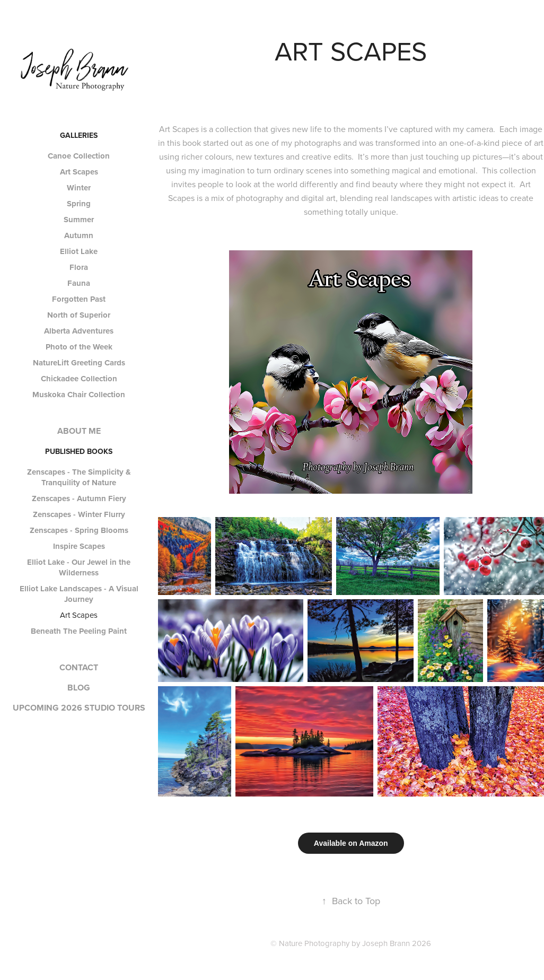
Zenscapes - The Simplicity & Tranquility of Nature (79, 477)
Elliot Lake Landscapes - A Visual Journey (79, 594)
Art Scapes (79, 172)
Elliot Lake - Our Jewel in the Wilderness (79, 567)
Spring (79, 204)
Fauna (79, 283)
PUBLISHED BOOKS (79, 451)
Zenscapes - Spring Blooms (79, 530)
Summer (79, 220)
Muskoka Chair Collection (79, 395)
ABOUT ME (79, 431)
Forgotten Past (79, 299)
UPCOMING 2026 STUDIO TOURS (79, 708)
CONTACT (79, 667)
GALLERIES (79, 135)
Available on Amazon (351, 843)
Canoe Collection (79, 156)
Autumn (79, 235)
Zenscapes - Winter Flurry (79, 514)
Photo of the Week (79, 347)
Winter (79, 188)
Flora (79, 267)
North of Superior (79, 315)
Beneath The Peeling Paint (79, 631)
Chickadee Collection (79, 379)
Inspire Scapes (79, 546)
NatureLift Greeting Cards (79, 363)
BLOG (79, 688)
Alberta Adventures (79, 331)
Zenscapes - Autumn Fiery (79, 498)
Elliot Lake (79, 251)
